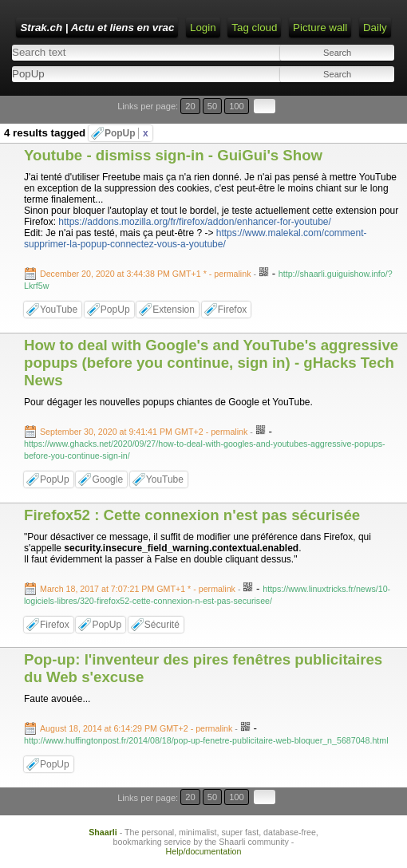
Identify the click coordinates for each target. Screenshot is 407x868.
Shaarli (103, 832)
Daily (375, 28)
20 (190, 106)
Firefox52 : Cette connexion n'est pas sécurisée (192, 515)
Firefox (233, 310)
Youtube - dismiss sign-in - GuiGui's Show (173, 155)
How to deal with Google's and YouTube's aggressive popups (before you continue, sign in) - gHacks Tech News (211, 363)
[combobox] (105, 74)
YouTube (59, 310)
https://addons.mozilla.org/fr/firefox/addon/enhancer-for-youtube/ (195, 222)
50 (212, 106)
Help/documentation (204, 851)
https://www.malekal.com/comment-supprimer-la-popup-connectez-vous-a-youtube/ (195, 239)
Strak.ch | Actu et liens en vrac (97, 28)
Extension (174, 310)
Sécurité (162, 625)
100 (237, 106)
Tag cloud (254, 28)
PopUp (126, 133)
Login (203, 28)
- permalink (146, 274)
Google (107, 479)
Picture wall (320, 28)
